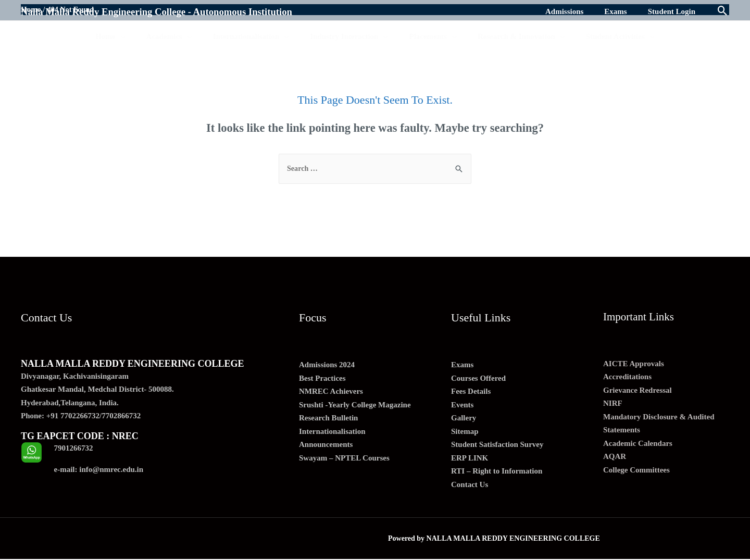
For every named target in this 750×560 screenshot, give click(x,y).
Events (462, 405)
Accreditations (627, 378)
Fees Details (471, 392)
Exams (462, 366)
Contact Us (470, 485)
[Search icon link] (723, 12)
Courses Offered (478, 379)
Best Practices (322, 379)
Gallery (464, 419)
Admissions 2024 (327, 366)
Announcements (326, 445)
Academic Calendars (638, 444)
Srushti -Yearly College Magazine (355, 405)
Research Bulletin (328, 419)
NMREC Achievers (331, 392)
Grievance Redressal (637, 391)
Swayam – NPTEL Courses (344, 458)
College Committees (636, 470)
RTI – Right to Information (497, 472)
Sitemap (465, 432)
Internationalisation (332, 432)
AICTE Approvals (634, 364)
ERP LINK (470, 458)
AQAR (615, 457)
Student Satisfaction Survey (497, 445)
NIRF (613, 404)
